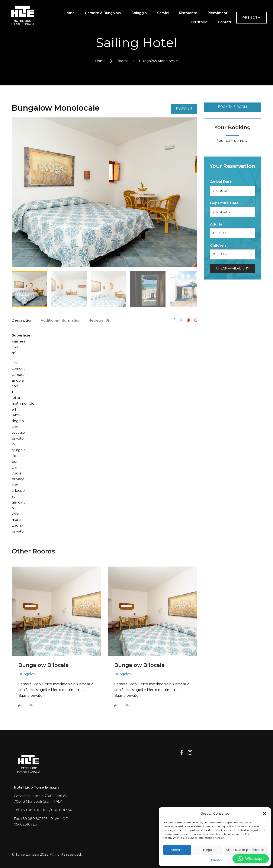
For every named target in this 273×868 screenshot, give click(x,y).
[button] (264, 813)
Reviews (99, 320)
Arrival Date (221, 182)
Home (100, 61)
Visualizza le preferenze (245, 850)
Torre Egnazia (27, 854)
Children (218, 245)
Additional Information (61, 320)
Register (184, 108)
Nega (208, 850)
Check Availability (233, 268)
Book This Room (232, 107)
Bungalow (27, 674)
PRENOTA (252, 20)
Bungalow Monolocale (56, 108)
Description (22, 320)
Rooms (122, 61)
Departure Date (224, 203)
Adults (216, 224)
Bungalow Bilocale (44, 665)
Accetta (177, 850)
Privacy (216, 860)
